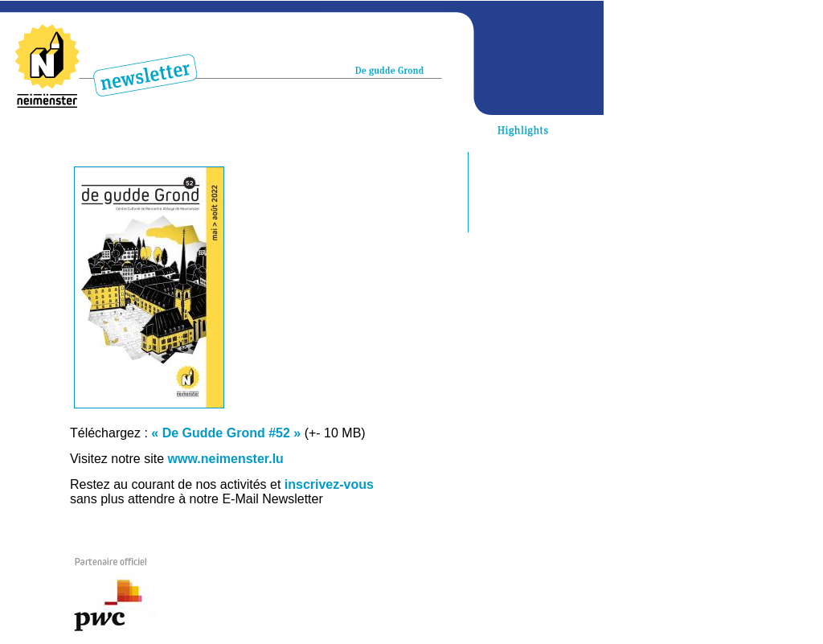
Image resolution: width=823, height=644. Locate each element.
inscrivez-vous (329, 484)
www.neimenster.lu (226, 459)
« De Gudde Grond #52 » (226, 433)
